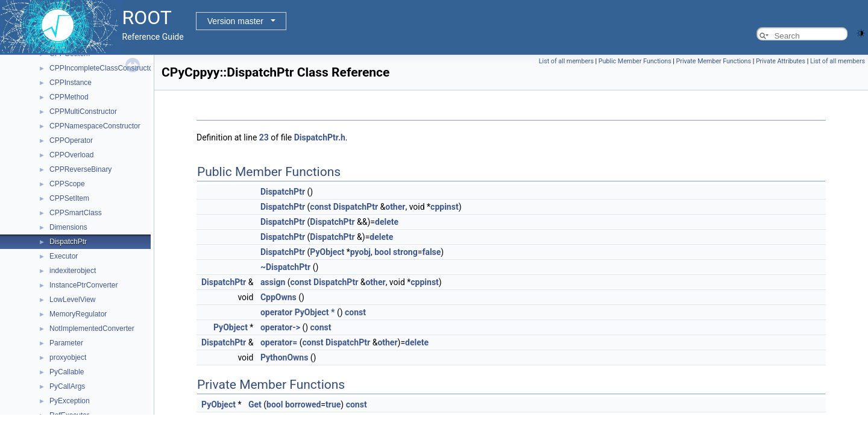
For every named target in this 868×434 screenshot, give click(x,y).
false (431, 252)
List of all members (566, 61)
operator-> (280, 327)
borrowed (303, 404)
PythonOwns (284, 357)
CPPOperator (71, 140)
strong (405, 252)
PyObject (327, 252)
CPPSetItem (69, 198)
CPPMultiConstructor (83, 112)
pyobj (360, 252)
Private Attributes (781, 61)
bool (382, 252)
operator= (279, 342)
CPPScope (67, 184)
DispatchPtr (68, 242)
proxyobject (68, 357)
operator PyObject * (298, 312)
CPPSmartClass (76, 213)
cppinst (445, 207)
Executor (64, 256)
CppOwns (278, 297)
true (333, 404)
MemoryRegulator (78, 314)
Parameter (66, 343)
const (320, 207)
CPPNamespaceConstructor (95, 126)
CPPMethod (69, 97)
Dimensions (68, 227)
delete (387, 222)
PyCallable (67, 372)
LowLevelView (73, 300)
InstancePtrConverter (83, 285)
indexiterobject (73, 271)
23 (264, 137)
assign (273, 282)
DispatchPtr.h (320, 137)
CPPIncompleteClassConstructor (102, 68)
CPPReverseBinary (80, 169)
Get (255, 404)
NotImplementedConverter (92, 329)
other (395, 207)
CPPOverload (71, 155)
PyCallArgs (67, 386)
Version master (235, 21)
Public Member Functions (635, 61)
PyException (70, 401)
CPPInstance (71, 83)
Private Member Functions (714, 61)
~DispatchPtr (285, 267)
